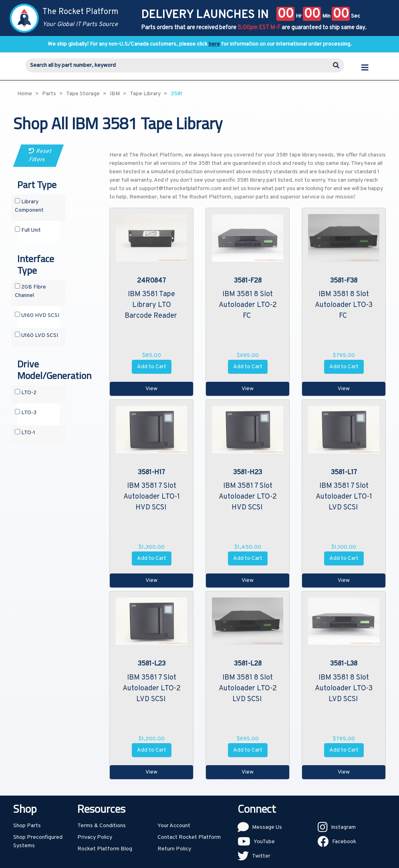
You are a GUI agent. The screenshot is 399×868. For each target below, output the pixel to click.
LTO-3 (26, 413)
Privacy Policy (95, 837)
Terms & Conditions (102, 826)
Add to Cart (152, 367)
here (214, 44)
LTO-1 (25, 433)
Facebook (344, 842)
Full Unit (28, 230)
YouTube (264, 842)
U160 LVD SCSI (36, 335)
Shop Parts (27, 826)
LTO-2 (26, 393)
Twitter (261, 856)
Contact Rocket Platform (189, 837)
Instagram (343, 827)
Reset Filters (40, 156)
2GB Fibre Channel (30, 291)
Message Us (267, 827)
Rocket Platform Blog (105, 849)
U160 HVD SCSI (37, 315)
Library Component (29, 206)
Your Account (174, 826)
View (151, 389)
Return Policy (174, 849)
